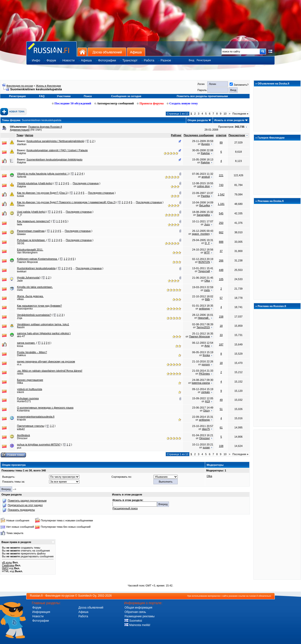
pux (19, 448)
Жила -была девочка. (30, 296)
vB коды (7, 562)
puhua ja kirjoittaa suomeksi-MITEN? (39, 444)
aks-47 (21, 336)
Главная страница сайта (51, 49)
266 (221, 260)
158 (221, 317)
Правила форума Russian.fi (45, 127)
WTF (207, 252)
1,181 (221, 204)
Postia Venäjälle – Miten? (32, 352)
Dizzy (206, 410)
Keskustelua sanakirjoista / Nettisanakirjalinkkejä (55, 141)
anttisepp (205, 309)
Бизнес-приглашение (30, 380)
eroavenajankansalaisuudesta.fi (36, 417)
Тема (20, 135)
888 (221, 242)
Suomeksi (133, 621)
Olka (207, 281)
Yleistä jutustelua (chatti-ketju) (35, 183)
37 (221, 251)
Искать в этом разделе (229, 120)
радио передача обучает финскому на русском (46, 361)
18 (221, 326)
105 (221, 279)
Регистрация (204, 60)
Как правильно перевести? (34, 221)
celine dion (204, 186)
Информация (41, 612)
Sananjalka (203, 215)
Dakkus (21, 355)
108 (221, 446)
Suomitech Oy (87, 596)
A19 (208, 401)
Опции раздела (198, 120)
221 (221, 175)
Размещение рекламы (140, 616)
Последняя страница (86, 183)
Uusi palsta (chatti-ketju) (31, 212)
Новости (38, 616)
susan (206, 447)
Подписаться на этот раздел (25, 505)
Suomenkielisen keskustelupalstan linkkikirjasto (54, 159)
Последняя (240, 114)
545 (221, 213)
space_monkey (201, 234)
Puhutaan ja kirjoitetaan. (31, 240)
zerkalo (205, 392)
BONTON (204, 262)
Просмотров (237, 135)
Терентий (204, 271)
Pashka (205, 196)
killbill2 (21, 429)
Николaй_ (204, 318)
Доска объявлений (107, 52)
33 (221, 335)
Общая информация (138, 608)
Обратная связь (135, 612)
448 (221, 270)
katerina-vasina (201, 383)
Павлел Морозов (27, 262)
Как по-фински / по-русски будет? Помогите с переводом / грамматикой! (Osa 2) (66, 202)
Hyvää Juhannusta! (28, 277)
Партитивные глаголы (31, 426)
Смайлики (8, 565)
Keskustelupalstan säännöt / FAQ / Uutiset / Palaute (57, 150)
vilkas (20, 299)
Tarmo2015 (203, 327)
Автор (29, 135)
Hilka (20, 383)
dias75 (206, 429)
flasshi (21, 327)
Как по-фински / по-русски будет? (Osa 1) (42, 193)
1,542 (221, 194)
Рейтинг (176, 135)
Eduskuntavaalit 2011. (30, 250)
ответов (221, 135)
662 (221, 232)
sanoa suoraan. (26, 343)
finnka (206, 355)
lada (20, 224)
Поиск (88, 96)
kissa (20, 346)
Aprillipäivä (23, 435)
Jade (20, 281)
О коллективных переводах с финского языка (45, 408)
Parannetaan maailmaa (31, 231)
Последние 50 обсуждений (72, 103)
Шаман (21, 234)
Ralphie (21, 153)
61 (221, 427)
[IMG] (5, 568)
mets (20, 290)
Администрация (20, 130)
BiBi (208, 299)
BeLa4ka (205, 205)
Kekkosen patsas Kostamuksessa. (37, 259)
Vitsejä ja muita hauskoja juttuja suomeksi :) (43, 174)
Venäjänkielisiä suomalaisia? (34, 315)
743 (221, 185)
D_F (20, 215)
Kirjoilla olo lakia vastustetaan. (35, 287)
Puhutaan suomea (28, 398)
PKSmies (204, 374)
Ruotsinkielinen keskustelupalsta (36, 268)
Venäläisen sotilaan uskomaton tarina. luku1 (43, 324)
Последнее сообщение (199, 135)
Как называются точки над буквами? (39, 306)
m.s (19, 364)
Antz (207, 346)
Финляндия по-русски (20, 86)
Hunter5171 (24, 401)
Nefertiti (22, 177)
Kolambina (23, 410)
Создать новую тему (182, 103)
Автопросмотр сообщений (114, 103)
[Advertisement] (277, 504)
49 (221, 400)
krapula (21, 419)
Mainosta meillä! (137, 625)
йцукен (205, 144)
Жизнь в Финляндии (48, 86)
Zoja (20, 318)
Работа (83, 616)
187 (221, 344)
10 (225, 114)
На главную (82, 52)
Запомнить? (239, 85)
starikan (22, 144)
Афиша (136, 52)
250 (221, 223)
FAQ (42, 96)
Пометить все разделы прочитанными (202, 96)
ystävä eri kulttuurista (29, 389)
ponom (206, 364)
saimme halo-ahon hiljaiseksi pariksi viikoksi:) (44, 333)
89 (221, 142)
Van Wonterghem (27, 252)
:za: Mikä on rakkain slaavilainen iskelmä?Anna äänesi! (50, 371)
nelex (20, 374)
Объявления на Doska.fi (273, 84)
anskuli (206, 177)
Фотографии (41, 621)
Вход (191, 60)
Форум (37, 608)
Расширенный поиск (125, 508)
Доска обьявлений (91, 608)
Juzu (207, 224)
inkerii (21, 392)
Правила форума (150, 103)
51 (221, 409)
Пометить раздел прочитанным (27, 501)
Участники (64, 96)
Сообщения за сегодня (126, 96)
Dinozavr (22, 438)
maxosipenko (25, 309)
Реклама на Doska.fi (271, 201)
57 (221, 298)
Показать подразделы (21, 510)
